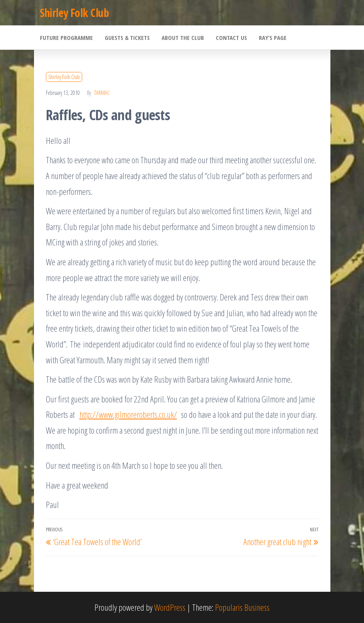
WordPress (170, 607)
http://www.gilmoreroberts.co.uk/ (128, 414)
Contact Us (231, 38)
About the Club (183, 38)
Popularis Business (242, 607)
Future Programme (66, 38)
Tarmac (102, 93)
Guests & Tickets (127, 38)
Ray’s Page (273, 38)
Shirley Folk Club (74, 13)
